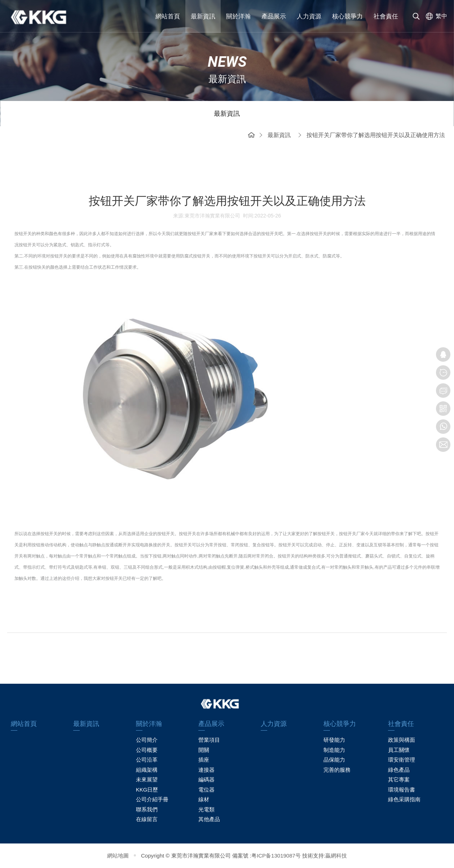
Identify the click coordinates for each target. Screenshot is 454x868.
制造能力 (334, 750)
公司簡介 (147, 740)
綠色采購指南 (404, 799)
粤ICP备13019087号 (276, 856)
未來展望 (147, 779)
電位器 (206, 790)
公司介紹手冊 (152, 799)
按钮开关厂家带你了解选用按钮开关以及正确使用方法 (376, 135)
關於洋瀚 (238, 16)
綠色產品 (399, 770)
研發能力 (334, 740)
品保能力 (334, 760)
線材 (204, 799)
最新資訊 (203, 16)
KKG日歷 (147, 790)
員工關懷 (399, 750)
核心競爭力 (347, 16)
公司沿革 (147, 760)
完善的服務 (337, 770)
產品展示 (274, 16)
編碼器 (206, 779)
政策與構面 (402, 740)
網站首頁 (168, 16)
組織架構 (147, 770)
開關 (204, 750)
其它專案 (399, 779)
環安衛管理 (402, 760)
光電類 (206, 809)
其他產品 (209, 819)
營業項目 (209, 740)
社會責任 (386, 16)
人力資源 (309, 16)
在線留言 (147, 819)
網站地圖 (118, 856)
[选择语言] (435, 16)
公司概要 (147, 750)
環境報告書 (402, 790)
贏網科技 (336, 856)
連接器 (206, 770)
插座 (204, 760)
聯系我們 (147, 809)
